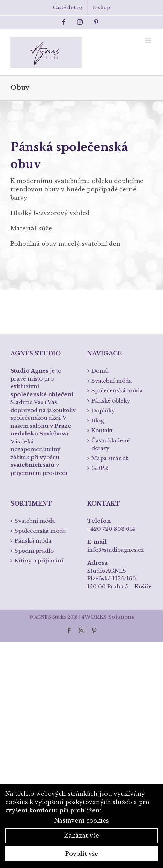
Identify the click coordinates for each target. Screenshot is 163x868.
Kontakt (102, 430)
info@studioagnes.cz (116, 550)
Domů (100, 371)
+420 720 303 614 (111, 529)
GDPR (100, 468)
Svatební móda (112, 381)
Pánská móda (33, 541)
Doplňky (103, 410)
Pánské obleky (111, 401)
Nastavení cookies (82, 821)
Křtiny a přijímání (39, 561)
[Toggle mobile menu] (149, 40)
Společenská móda (117, 391)
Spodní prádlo (34, 551)
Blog (98, 421)
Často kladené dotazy (111, 444)
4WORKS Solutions (108, 617)
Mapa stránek (110, 458)
